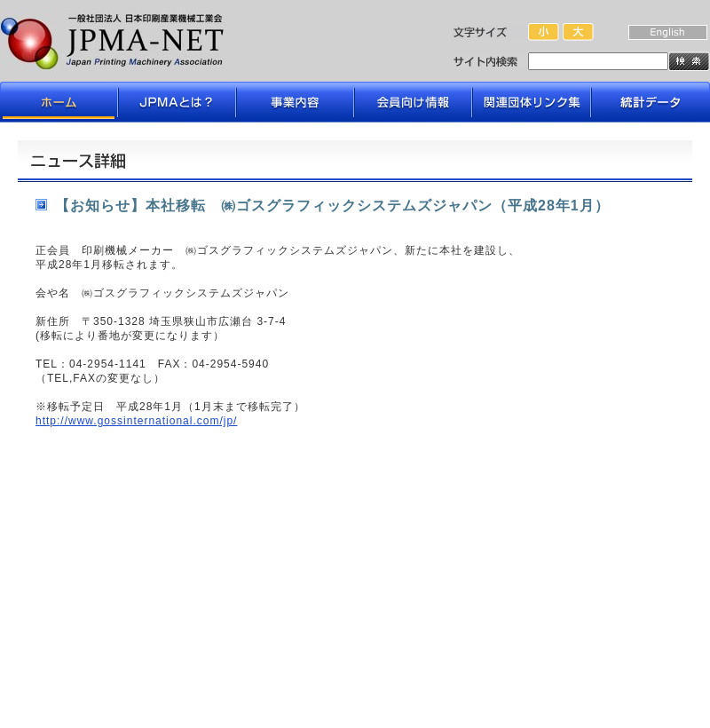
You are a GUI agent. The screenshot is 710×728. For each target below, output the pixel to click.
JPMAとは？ (177, 102)
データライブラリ (650, 102)
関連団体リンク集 (532, 102)
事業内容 (295, 102)
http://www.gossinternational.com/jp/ (136, 421)
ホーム (59, 102)
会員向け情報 (413, 102)
